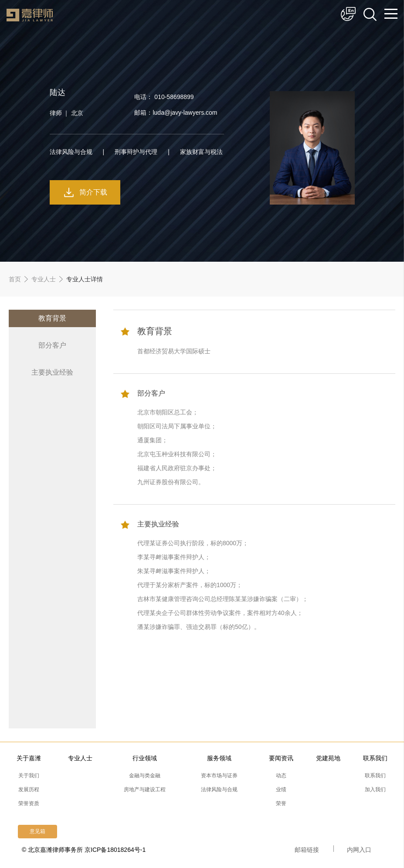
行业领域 (145, 758)
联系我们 (375, 758)
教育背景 (52, 318)
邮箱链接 (307, 850)
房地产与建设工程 (145, 789)
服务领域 (219, 758)
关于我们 (29, 776)
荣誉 (281, 803)
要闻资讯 (281, 758)
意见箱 (37, 831)
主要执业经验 (52, 372)
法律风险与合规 (219, 789)
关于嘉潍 (29, 758)
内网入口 (359, 850)
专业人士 (44, 279)
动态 (281, 776)
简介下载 (93, 192)
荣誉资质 (29, 803)
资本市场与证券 (219, 776)
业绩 (281, 789)
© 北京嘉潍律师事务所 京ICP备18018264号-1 (84, 850)
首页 (15, 279)
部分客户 (52, 345)
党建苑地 (328, 758)
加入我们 (375, 789)
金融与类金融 (145, 776)
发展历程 (29, 789)
